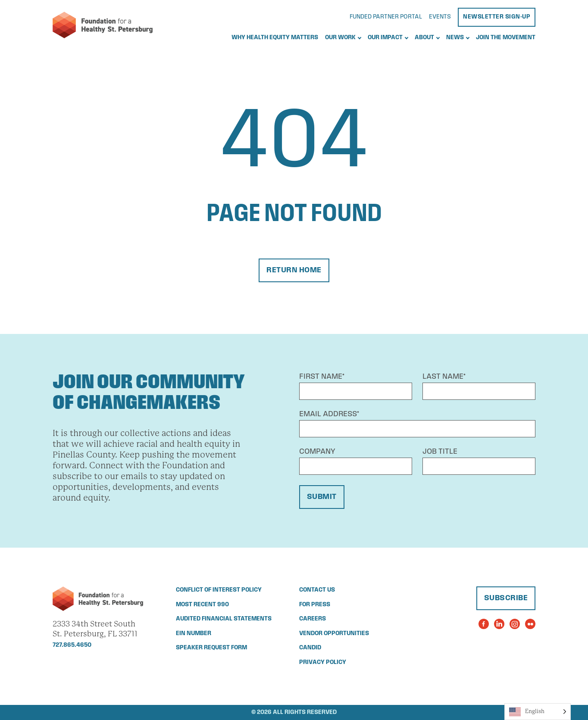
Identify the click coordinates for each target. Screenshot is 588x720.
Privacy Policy (323, 662)
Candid (310, 648)
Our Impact (385, 38)
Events (440, 17)
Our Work (340, 38)
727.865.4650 (72, 645)
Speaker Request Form (211, 648)
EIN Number (194, 634)
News (455, 38)
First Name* (322, 377)
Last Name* (444, 377)
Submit (322, 497)
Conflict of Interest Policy (219, 590)
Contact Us (317, 590)
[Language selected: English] (538, 712)
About (424, 38)
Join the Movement (506, 38)
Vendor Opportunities (334, 634)
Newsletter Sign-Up (497, 17)
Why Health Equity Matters (275, 38)
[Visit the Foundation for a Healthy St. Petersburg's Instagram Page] (515, 624)
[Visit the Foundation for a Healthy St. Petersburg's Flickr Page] (530, 624)
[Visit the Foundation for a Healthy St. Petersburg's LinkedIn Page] (499, 624)
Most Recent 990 (202, 605)
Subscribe (506, 598)
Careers (313, 619)
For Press (315, 605)
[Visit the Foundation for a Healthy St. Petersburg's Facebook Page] (484, 624)
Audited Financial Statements (224, 619)
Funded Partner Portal (386, 17)
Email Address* (329, 414)
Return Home (294, 270)
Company (317, 452)
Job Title (440, 452)
